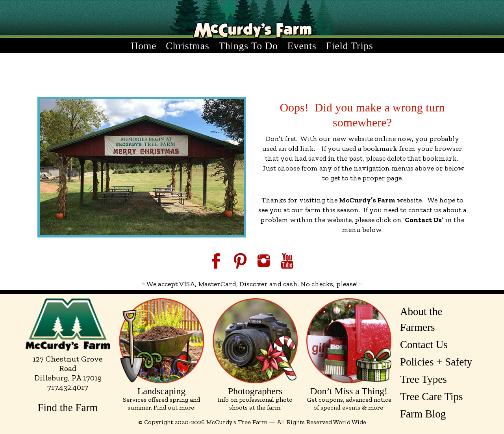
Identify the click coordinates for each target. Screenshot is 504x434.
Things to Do (248, 46)
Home (144, 46)
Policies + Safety (436, 362)
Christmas (187, 46)
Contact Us (424, 345)
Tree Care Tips (432, 397)
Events (302, 46)
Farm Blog (423, 414)
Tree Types (423, 379)
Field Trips (350, 46)
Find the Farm (68, 408)
